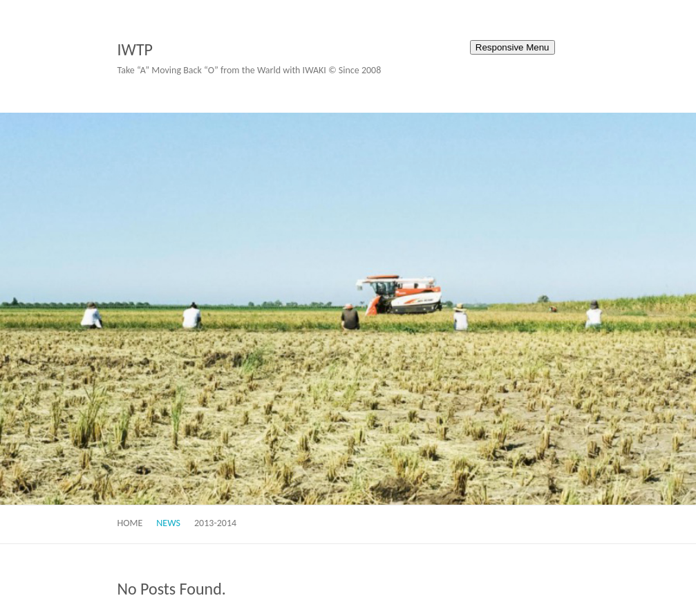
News (168, 523)
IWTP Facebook (418, 50)
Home (130, 523)
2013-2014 (215, 523)
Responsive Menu (512, 47)
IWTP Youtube (460, 50)
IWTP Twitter (439, 50)
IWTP (135, 49)
